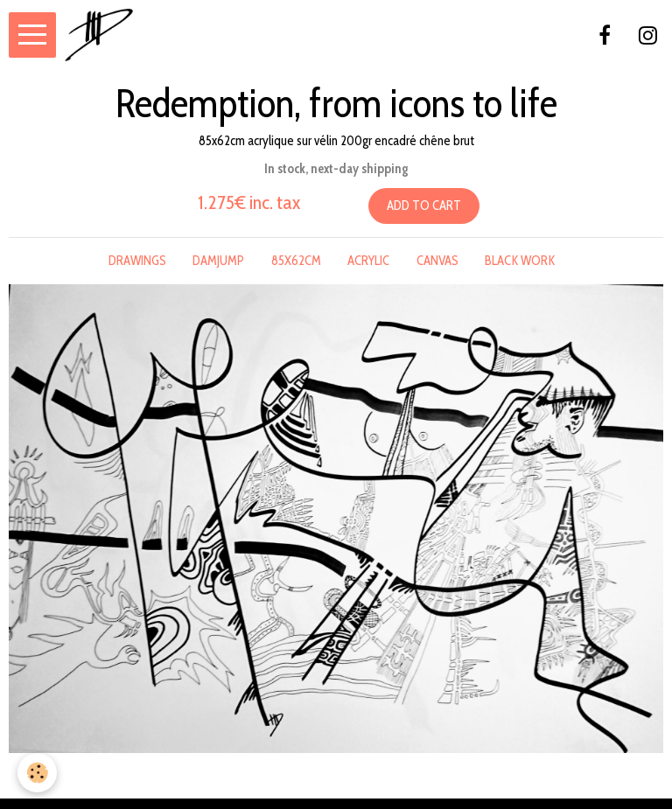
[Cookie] (37, 773)
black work (520, 261)
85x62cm (296, 261)
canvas (437, 261)
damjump (218, 261)
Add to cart (424, 206)
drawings (137, 261)
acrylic (368, 261)
